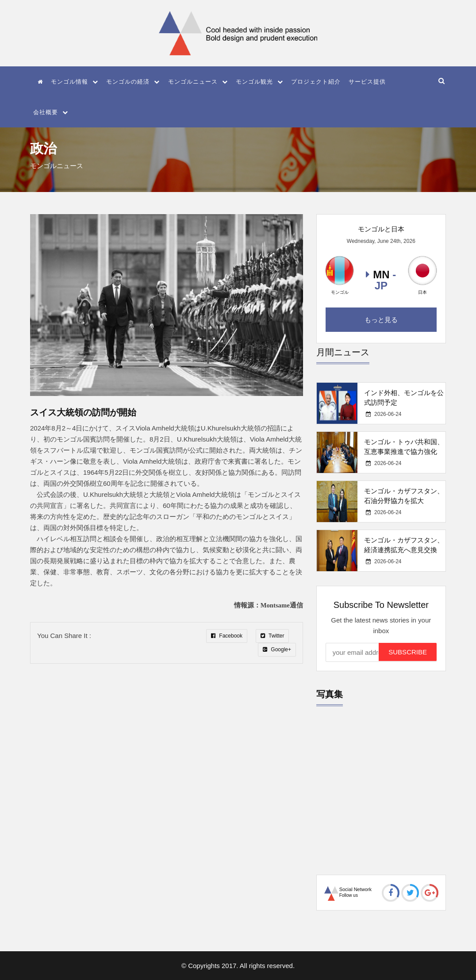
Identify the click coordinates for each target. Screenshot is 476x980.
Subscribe (408, 652)
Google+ (277, 649)
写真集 (330, 694)
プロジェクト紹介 (316, 82)
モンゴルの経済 (133, 82)
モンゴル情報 (75, 82)
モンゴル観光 (259, 82)
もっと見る (381, 320)
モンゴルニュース (198, 82)
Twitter (272, 636)
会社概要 (51, 112)
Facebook (227, 636)
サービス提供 (367, 82)
